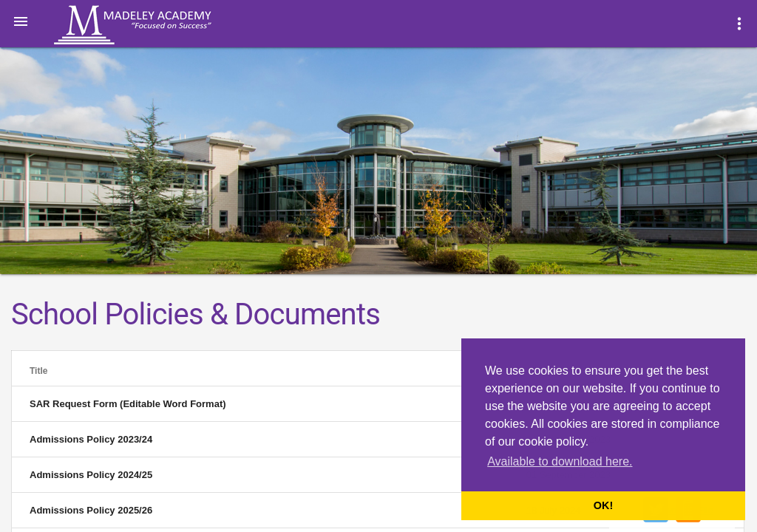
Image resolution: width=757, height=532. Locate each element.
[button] (21, 21)
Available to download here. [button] (560, 461)
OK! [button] (603, 505)
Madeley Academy (153, 25)
